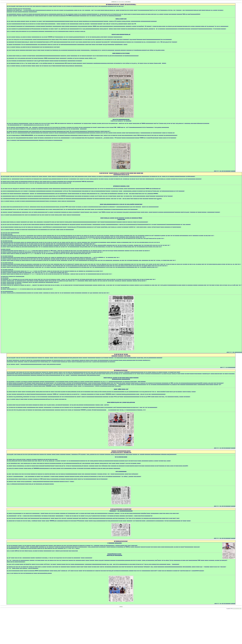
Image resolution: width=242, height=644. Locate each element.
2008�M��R (127, 2)
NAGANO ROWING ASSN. (237, 609)
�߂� (121, 607)
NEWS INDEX (121, 2)
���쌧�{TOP (115, 2)
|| (120, 607)
